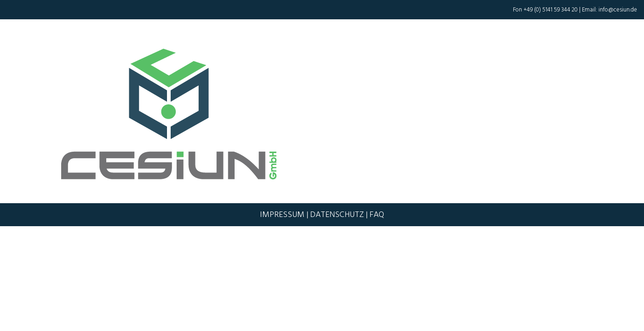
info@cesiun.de (618, 10)
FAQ (377, 214)
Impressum (282, 214)
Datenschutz (337, 214)
